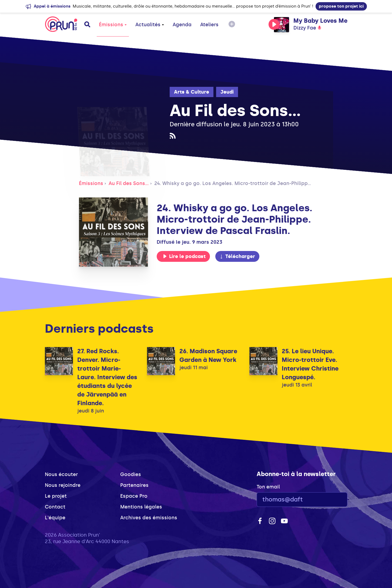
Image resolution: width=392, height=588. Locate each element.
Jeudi (227, 92)
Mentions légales (141, 507)
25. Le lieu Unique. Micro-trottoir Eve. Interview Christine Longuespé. (310, 364)
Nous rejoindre (63, 485)
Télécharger (237, 256)
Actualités (150, 25)
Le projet (56, 496)
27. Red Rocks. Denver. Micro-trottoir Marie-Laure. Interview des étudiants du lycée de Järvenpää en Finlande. (107, 377)
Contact (55, 507)
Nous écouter (61, 474)
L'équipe (55, 518)
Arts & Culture (192, 92)
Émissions (113, 25)
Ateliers (209, 25)
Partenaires (134, 485)
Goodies (131, 474)
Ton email (268, 487)
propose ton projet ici (341, 6)
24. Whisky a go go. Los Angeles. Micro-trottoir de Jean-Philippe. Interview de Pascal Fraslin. (267, 183)
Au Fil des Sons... (129, 183)
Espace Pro (134, 496)
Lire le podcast (184, 256)
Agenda (182, 25)
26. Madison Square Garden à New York (208, 356)
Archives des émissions (149, 518)
